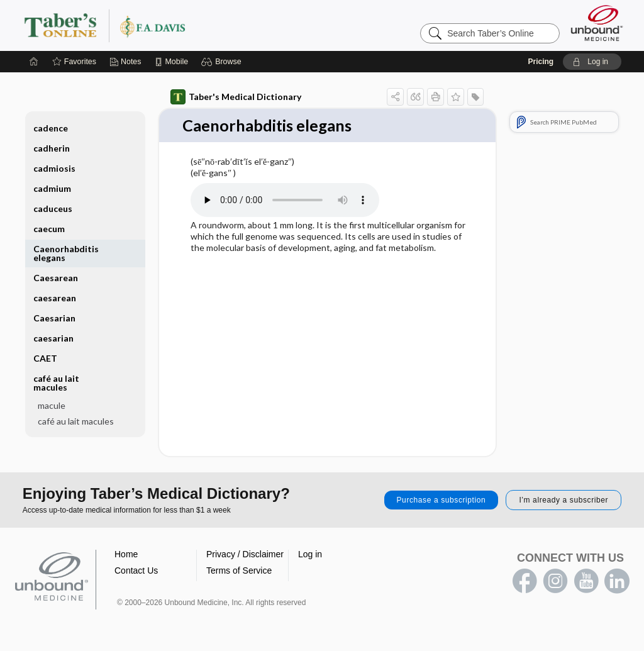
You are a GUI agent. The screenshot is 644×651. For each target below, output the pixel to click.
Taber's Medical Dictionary (236, 97)
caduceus (53, 209)
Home (126, 555)
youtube (586, 582)
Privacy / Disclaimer (245, 555)
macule (52, 405)
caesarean (55, 298)
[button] (223, 62)
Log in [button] (310, 555)
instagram (555, 582)
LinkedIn (617, 582)
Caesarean (56, 278)
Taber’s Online (180, 25)
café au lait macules (56, 383)
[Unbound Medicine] (597, 23)
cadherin (52, 148)
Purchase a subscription (441, 501)
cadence (51, 128)
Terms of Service (239, 571)
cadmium (52, 188)
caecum (49, 229)
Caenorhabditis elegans (66, 253)
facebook (525, 582)
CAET (45, 358)
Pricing (541, 62)
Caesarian (54, 318)
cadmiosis (54, 168)
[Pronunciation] (285, 200)
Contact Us (136, 571)
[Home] (34, 62)
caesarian (53, 338)
